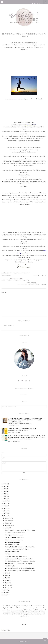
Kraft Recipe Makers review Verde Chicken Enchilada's (20, 561)
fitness (13, 273)
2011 (5, 593)
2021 (5, 496)
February (8, 585)
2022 (5, 494)
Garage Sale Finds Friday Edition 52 (15, 533)
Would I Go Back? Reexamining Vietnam (22, 429)
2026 (5, 484)
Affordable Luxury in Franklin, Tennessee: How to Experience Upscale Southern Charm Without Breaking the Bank (26, 420)
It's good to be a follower (12, 552)
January (7, 588)
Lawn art (7, 554)
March (7, 583)
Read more (17, 426)
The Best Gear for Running (12, 542)
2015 (5, 511)
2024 (5, 489)
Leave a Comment (6, 275)
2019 (5, 501)
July (6, 573)
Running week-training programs (14, 540)
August (7, 528)
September (8, 526)
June (7, 576)
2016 (5, 508)
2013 (5, 516)
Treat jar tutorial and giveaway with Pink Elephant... (19, 563)
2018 (5, 504)
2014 (5, 513)
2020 (5, 499)
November (8, 521)
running (28, 273)
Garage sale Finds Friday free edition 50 (16, 556)
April (7, 580)
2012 (5, 590)
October (8, 523)
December (8, 518)
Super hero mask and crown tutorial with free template (20, 530)
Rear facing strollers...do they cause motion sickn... (19, 559)
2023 (5, 491)
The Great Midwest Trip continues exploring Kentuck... (20, 568)
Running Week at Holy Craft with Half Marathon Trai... (20, 547)
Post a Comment (9, 325)
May (7, 578)
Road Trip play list (10, 566)
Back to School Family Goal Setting (15, 537)
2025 (5, 486)
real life (20, 273)
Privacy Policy (6, 630)
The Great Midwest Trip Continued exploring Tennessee (20, 571)
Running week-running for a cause (14, 535)
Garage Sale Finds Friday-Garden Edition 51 (17, 549)
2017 (5, 506)
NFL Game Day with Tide (12, 545)
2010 (5, 595)
